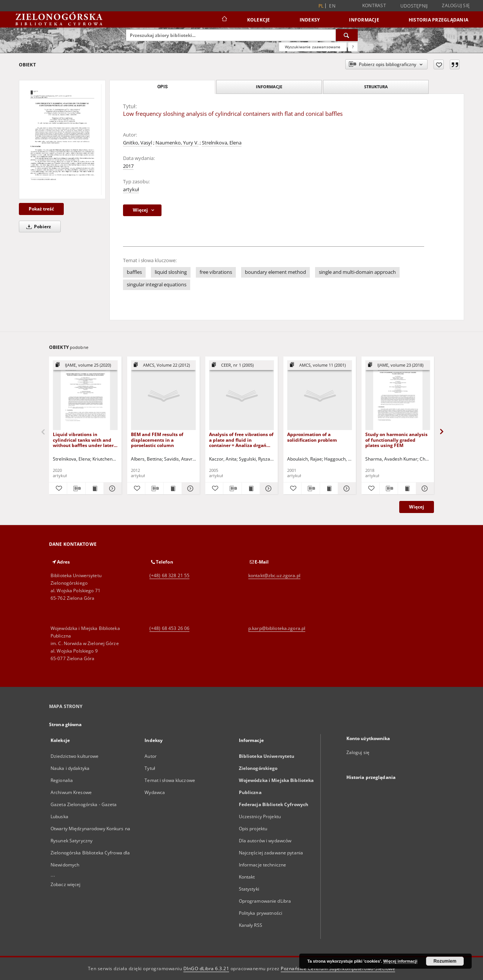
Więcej (417, 507)
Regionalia (62, 780)
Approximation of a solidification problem (312, 437)
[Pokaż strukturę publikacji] (85, 365)
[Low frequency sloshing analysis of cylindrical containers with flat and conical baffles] (62, 140)
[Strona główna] (224, 20)
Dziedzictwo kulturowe (75, 756)
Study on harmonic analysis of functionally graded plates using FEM (396, 440)
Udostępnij (414, 6)
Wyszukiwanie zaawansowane (313, 47)
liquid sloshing (171, 272)
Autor (151, 756)
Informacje (364, 20)
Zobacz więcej (66, 884)
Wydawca (155, 792)
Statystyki (249, 889)
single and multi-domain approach (357, 272)
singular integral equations (157, 285)
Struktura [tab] (376, 87)
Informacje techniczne (263, 865)
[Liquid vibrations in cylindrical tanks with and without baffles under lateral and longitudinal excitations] (85, 396)
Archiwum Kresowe (71, 792)
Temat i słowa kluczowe (170, 780)
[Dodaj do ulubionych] (439, 65)
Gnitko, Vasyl (138, 143)
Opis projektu (253, 829)
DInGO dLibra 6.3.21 (206, 968)
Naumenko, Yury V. (177, 143)
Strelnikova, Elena (222, 143)
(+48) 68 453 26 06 (169, 628)
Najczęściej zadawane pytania (271, 853)
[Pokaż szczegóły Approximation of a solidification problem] (346, 488)
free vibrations (216, 272)
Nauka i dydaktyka (70, 768)
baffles (134, 272)
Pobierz (37, 227)
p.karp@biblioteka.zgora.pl (277, 628)
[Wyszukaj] (347, 35)
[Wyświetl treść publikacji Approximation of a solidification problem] (329, 488)
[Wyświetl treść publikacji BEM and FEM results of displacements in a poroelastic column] (173, 488)
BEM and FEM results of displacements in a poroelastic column (157, 440)
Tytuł (150, 768)
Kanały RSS (251, 925)
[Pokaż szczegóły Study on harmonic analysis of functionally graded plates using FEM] (424, 488)
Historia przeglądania (438, 20)
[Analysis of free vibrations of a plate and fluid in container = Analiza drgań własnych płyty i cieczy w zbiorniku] (241, 396)
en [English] (332, 6)
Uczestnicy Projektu (260, 816)
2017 (128, 166)
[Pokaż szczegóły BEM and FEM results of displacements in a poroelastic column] (190, 488)
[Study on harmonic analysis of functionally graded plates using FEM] (398, 396)
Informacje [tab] (269, 87)
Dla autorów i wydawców (265, 841)
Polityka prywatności (261, 913)
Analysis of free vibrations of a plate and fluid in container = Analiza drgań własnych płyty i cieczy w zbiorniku (241, 440)
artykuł (131, 190)
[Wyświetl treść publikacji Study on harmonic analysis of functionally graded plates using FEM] (407, 488)
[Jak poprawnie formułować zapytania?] (353, 47)
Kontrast (374, 5)
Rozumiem (445, 961)
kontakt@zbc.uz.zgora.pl (274, 575)
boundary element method (275, 272)
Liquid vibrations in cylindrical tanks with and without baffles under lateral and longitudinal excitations (85, 440)
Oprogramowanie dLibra (265, 901)
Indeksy (310, 20)
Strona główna (65, 724)
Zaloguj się (456, 5)
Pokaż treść (41, 209)
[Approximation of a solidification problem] (320, 396)
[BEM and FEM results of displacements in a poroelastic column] (163, 396)
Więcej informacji (400, 961)
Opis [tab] (162, 87)
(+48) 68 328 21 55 (169, 575)
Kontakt (247, 877)
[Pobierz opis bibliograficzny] (76, 488)
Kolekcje (259, 20)
